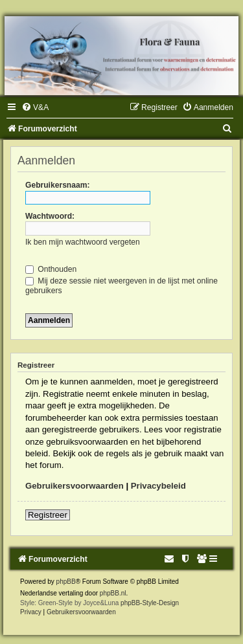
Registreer (48, 515)
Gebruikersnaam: (57, 185)
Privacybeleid (158, 486)
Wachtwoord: (50, 216)
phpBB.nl (113, 593)
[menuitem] (35, 107)
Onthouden (51, 269)
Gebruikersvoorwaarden (75, 486)
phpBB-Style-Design (150, 603)
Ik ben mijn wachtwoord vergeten (83, 242)
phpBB (66, 582)
